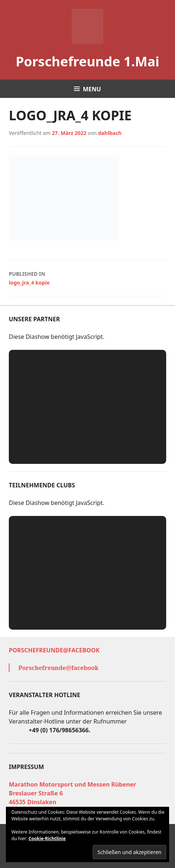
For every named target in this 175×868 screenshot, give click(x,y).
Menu (92, 89)
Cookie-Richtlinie (47, 838)
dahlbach (110, 133)
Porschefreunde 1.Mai (88, 61)
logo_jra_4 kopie (87, 278)
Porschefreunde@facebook (54, 650)
